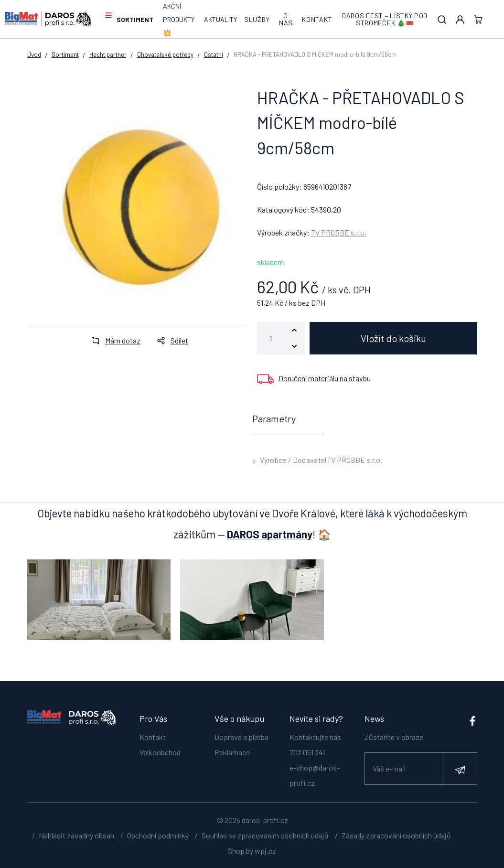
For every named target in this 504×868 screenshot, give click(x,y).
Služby (257, 19)
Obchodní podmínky (158, 835)
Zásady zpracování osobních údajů (396, 835)
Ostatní (214, 54)
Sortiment (135, 19)
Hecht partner (108, 54)
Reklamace (232, 752)
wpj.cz (265, 851)
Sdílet (170, 340)
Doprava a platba (241, 737)
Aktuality (220, 19)
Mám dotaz (113, 340)
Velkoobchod (160, 752)
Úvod (34, 54)
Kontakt (317, 19)
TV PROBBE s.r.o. (339, 232)
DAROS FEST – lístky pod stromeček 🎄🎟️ (385, 19)
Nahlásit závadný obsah (76, 835)
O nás (286, 19)
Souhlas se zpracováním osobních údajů (265, 835)
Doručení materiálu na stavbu (325, 378)
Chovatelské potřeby (165, 54)
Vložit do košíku (393, 338)
